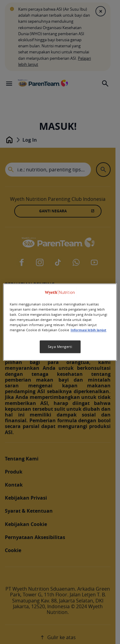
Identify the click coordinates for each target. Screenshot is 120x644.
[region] (60, 322)
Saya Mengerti (60, 347)
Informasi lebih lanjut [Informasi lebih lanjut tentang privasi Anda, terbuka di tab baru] (88, 330)
